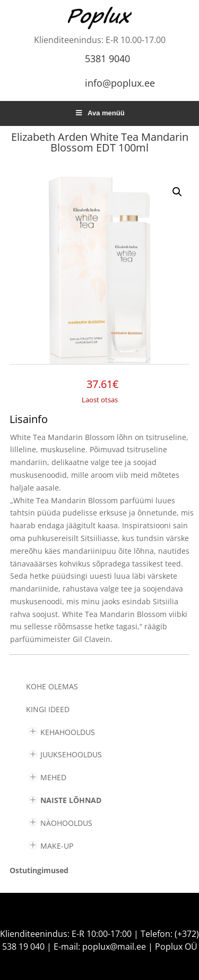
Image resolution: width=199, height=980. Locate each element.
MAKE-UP (57, 846)
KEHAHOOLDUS (68, 732)
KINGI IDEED (48, 709)
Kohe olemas (52, 686)
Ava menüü (99, 113)
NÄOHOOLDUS (66, 823)
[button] (177, 192)
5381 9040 (107, 58)
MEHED (53, 777)
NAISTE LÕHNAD (71, 800)
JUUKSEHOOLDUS (71, 754)
